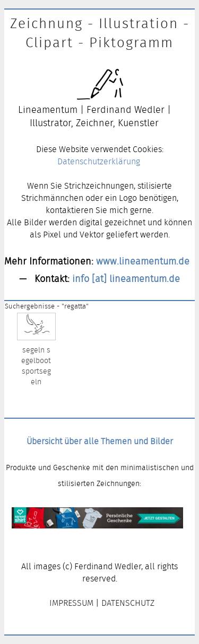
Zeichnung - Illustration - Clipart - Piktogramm (100, 33)
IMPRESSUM (71, 603)
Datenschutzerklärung (99, 161)
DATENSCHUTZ (128, 603)
